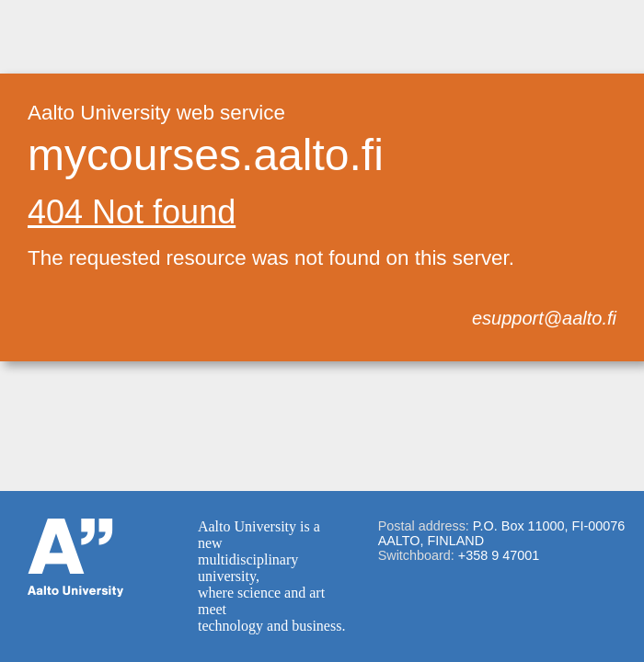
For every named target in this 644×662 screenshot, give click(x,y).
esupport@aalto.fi (544, 318)
